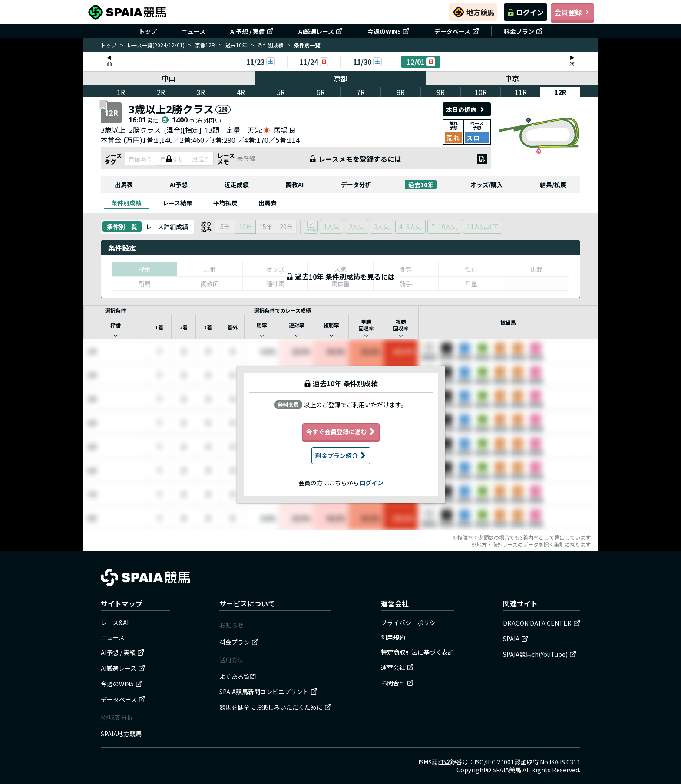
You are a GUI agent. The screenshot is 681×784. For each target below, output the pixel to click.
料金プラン (523, 31)
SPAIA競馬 (507, 770)
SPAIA (516, 639)
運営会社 (397, 667)
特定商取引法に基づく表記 (417, 652)
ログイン (526, 12)
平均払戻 (225, 203)
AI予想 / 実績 (252, 31)
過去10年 (236, 45)
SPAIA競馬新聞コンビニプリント (268, 692)
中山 (169, 78)
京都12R (205, 45)
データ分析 (356, 184)
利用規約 (393, 637)
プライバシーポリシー (411, 623)
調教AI (295, 184)
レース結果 (177, 203)
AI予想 (179, 184)
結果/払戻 (553, 184)
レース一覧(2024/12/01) (156, 45)
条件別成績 (271, 45)
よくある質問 (238, 676)
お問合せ (397, 683)
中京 (512, 78)
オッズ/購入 (487, 184)
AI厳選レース (321, 31)
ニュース (193, 31)
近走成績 (237, 184)
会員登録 (572, 12)
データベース (457, 31)
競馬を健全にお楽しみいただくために (275, 707)
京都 (340, 78)
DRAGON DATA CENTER (542, 623)
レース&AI (115, 623)
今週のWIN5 (388, 31)
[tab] (126, 203)
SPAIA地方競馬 (121, 734)
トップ (148, 31)
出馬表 (124, 184)
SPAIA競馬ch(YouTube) (540, 654)
